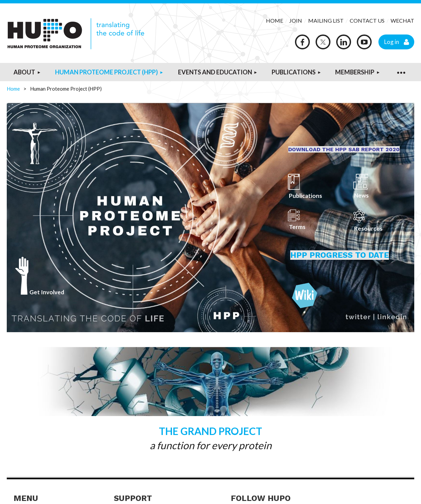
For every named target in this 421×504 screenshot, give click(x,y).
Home (13, 89)
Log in (392, 42)
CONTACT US (367, 20)
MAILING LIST (326, 20)
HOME (275, 20)
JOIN (296, 20)
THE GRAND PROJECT (210, 431)
